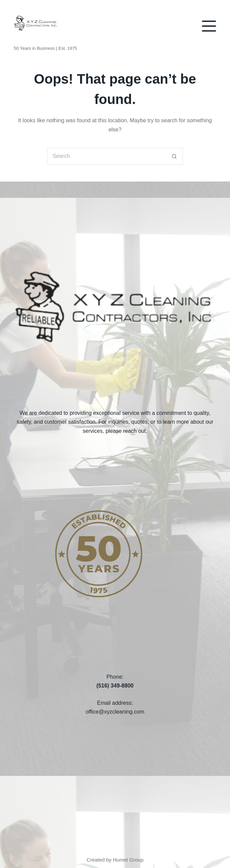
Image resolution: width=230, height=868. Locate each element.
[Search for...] (107, 156)
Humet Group (128, 860)
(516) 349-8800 (115, 686)
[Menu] (209, 26)
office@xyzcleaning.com (115, 712)
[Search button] (174, 156)
